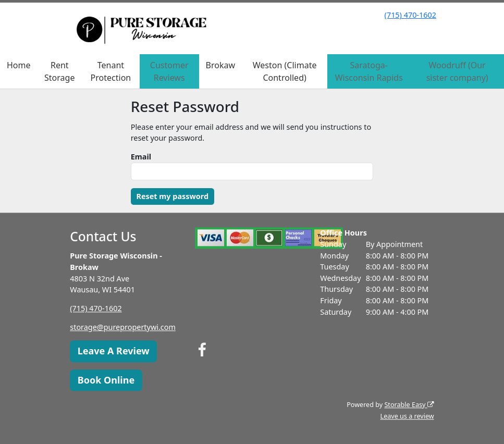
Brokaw (220, 65)
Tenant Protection (111, 71)
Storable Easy (409, 405)
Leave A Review (114, 351)
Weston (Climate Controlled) (285, 71)
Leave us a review (407, 416)
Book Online (106, 380)
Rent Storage (59, 71)
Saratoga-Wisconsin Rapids (369, 71)
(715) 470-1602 (410, 15)
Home (19, 65)
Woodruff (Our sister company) (457, 71)
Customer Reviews (169, 71)
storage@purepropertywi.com (123, 328)
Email (141, 157)
